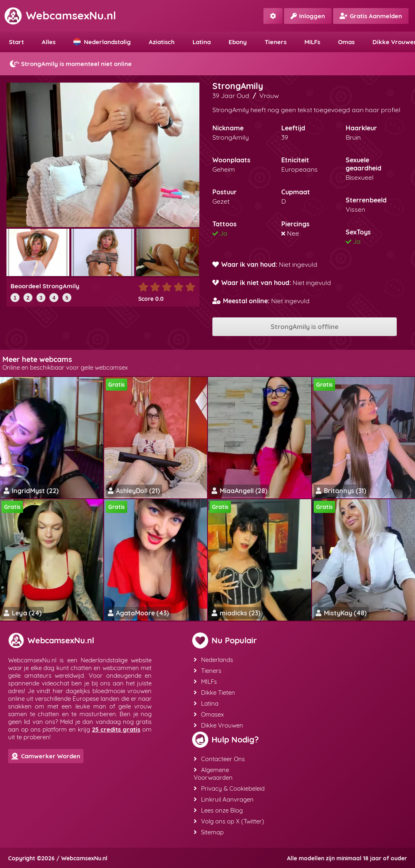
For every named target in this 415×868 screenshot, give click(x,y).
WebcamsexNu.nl (60, 15)
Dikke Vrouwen (218, 725)
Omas (346, 42)
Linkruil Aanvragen (224, 799)
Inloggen (308, 16)
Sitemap (209, 832)
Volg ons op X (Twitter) (229, 821)
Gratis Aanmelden (371, 16)
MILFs (312, 42)
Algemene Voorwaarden (213, 774)
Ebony (238, 42)
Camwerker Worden (46, 756)
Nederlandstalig (102, 42)
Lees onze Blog (218, 810)
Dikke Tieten (214, 692)
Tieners (276, 42)
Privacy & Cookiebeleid (229, 788)
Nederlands (213, 660)
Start (16, 42)
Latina (202, 42)
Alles (49, 42)
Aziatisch (162, 42)
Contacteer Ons (219, 759)
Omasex (209, 714)
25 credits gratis (116, 729)
